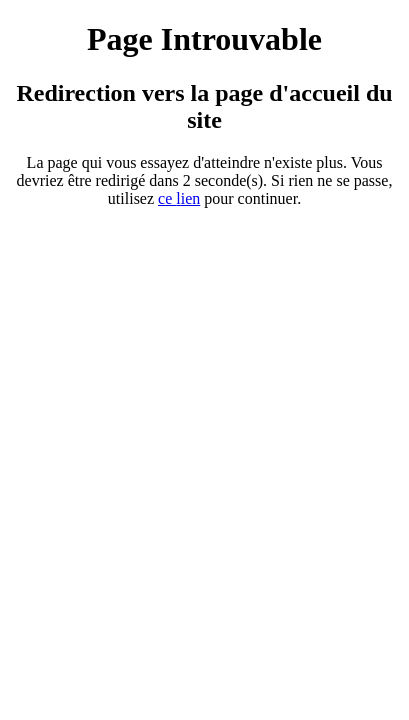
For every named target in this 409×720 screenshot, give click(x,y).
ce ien (179, 198)
